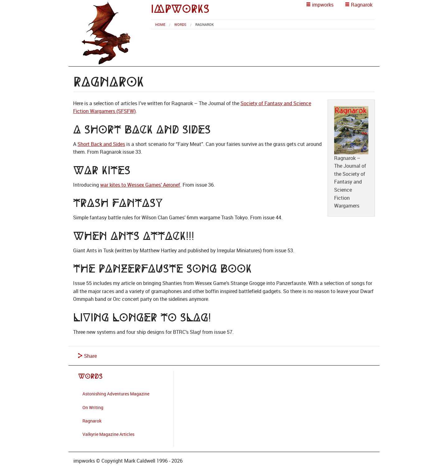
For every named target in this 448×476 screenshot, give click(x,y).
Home (160, 24)
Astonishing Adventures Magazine (116, 394)
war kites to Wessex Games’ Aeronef (140, 185)
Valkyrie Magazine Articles (108, 434)
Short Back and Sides (101, 144)
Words (180, 24)
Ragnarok (92, 421)
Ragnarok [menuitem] (205, 24)
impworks (180, 9)
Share (87, 356)
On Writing (93, 407)
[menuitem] (160, 24)
